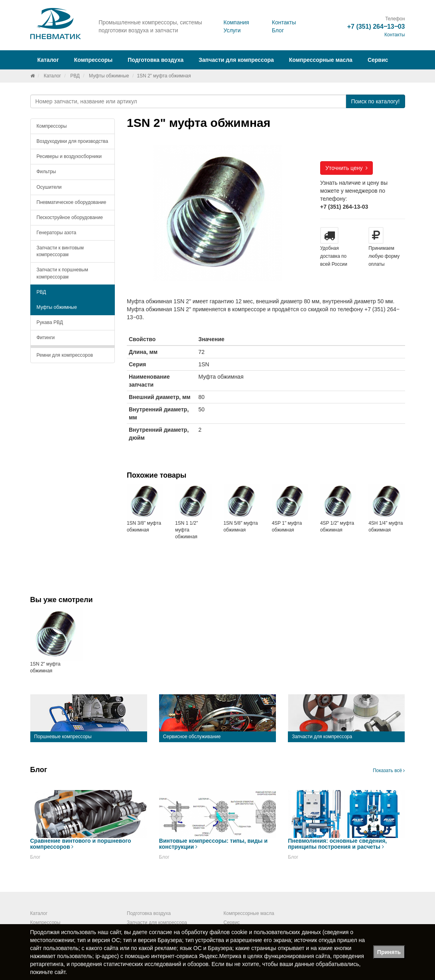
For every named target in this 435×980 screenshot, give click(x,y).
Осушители (49, 187)
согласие (161, 932)
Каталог (52, 76)
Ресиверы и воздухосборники (69, 156)
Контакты (284, 22)
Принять (389, 952)
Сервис (378, 60)
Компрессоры (52, 126)
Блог (278, 30)
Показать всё (389, 771)
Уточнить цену (346, 168)
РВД (75, 76)
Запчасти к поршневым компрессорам (63, 273)
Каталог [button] (48, 60)
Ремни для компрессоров (65, 355)
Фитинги (46, 338)
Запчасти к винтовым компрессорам (60, 251)
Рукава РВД (50, 322)
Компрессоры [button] (93, 60)
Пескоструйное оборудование (70, 217)
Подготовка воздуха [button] (155, 60)
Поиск (375, 101)
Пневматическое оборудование (72, 202)
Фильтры (46, 172)
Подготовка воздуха (149, 913)
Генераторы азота (57, 233)
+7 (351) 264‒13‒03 (376, 27)
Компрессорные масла (321, 60)
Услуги (232, 30)
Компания (236, 22)
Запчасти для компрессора (236, 60)
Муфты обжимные (109, 76)
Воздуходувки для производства (73, 141)
